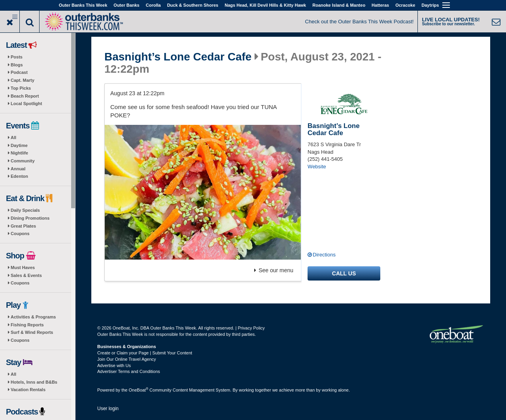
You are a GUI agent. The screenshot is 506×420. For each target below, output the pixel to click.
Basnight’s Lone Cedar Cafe (178, 57)
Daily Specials (25, 210)
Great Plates (23, 226)
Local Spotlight (26, 104)
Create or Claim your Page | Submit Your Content (145, 353)
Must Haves (23, 267)
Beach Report (25, 96)
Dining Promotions (30, 218)
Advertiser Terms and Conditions (129, 371)
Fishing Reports (27, 325)
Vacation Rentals (28, 390)
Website (317, 167)
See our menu (274, 270)
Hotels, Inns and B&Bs (34, 382)
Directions (324, 255)
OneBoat (139, 390)
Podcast (19, 72)
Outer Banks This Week (83, 5)
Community (23, 161)
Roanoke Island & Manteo (339, 5)
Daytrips (430, 5)
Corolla (153, 5)
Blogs (17, 65)
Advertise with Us (114, 365)
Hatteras (380, 5)
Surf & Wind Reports (32, 332)
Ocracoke (405, 5)
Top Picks (21, 88)
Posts (17, 57)
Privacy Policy (251, 328)
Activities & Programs (33, 317)
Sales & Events (26, 275)
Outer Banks (126, 5)
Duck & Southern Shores (193, 5)
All (13, 137)
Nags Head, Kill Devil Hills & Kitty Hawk (265, 5)
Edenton (19, 176)
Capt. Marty (23, 80)
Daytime (19, 145)
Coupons (20, 234)
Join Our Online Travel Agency (127, 359)
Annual (18, 169)
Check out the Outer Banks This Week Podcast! (360, 22)
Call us (344, 273)
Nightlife (19, 153)
